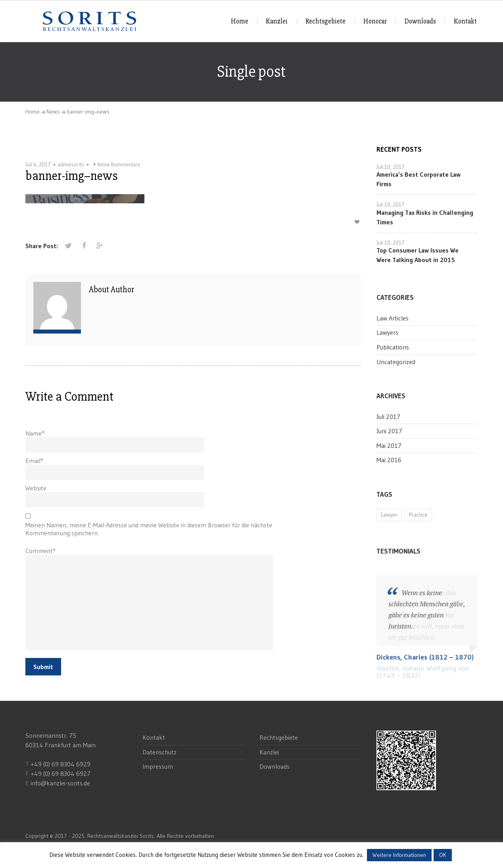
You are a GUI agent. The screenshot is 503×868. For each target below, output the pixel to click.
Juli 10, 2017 (391, 167)
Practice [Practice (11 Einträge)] (418, 515)
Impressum (158, 766)
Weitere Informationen (399, 855)
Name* (35, 433)
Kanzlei (277, 21)
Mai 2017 (389, 446)
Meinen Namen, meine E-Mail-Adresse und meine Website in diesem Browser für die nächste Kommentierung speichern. (149, 529)
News (53, 112)
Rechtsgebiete (325, 21)
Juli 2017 (388, 417)
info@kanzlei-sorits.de (60, 783)
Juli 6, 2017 (38, 164)
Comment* (40, 551)
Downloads (420, 21)
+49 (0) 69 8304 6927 (60, 773)
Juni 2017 (389, 431)
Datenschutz (159, 752)
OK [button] (443, 855)
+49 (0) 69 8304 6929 (60, 764)
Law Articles (393, 318)
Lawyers (387, 332)
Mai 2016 (389, 460)
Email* (34, 461)
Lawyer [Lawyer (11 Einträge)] (389, 515)
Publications (393, 347)
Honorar (375, 21)
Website (36, 488)
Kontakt (465, 21)
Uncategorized (396, 362)
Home (240, 21)
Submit (43, 667)
